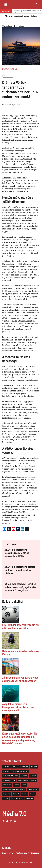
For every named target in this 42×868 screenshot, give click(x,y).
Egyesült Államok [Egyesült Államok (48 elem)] (11, 776)
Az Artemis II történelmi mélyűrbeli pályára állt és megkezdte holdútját (27, 11)
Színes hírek (8, 76)
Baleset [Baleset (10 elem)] (34, 767)
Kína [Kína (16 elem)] (24, 785)
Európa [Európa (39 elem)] (24, 776)
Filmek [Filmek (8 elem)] (33, 776)
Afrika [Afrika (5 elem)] (6, 767)
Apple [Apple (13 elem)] (14, 767)
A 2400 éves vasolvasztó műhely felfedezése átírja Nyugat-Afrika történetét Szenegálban (20, 587)
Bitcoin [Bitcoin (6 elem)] (6, 771)
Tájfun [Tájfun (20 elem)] (24, 794)
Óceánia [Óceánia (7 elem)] (30, 798)
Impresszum (8, 853)
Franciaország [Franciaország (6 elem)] (9, 780)
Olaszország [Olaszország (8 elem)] (33, 789)
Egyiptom (16, 105)
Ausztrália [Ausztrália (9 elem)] (24, 767)
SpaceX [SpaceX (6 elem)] (16, 794)
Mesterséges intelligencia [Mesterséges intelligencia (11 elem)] (14, 789)
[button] (36, 5)
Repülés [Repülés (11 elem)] (7, 794)
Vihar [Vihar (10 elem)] (32, 794)
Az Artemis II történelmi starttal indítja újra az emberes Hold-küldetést (20, 570)
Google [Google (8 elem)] (33, 780)
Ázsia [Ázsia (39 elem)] (6, 798)
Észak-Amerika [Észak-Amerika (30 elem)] (17, 798)
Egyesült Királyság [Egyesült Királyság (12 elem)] (20, 771)
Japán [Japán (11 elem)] (17, 785)
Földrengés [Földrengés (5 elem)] (23, 780)
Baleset (8, 105)
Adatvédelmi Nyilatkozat (27, 853)
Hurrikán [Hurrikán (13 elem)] (7, 785)
